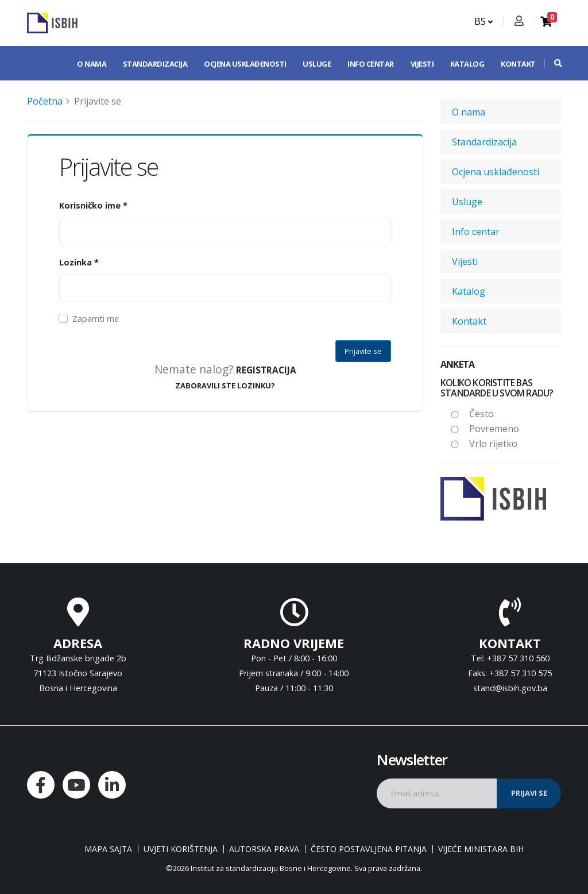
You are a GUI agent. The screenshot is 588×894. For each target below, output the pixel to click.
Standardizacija (155, 64)
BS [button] (483, 21)
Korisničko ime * (93, 205)
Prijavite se (363, 351)
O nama (92, 64)
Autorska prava (264, 849)
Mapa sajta (108, 849)
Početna (45, 101)
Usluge (317, 64)
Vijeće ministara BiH (481, 849)
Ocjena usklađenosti (245, 64)
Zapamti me (96, 319)
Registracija (266, 370)
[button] (552, 63)
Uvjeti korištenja (181, 849)
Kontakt (518, 64)
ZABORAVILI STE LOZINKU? (225, 386)
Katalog (467, 64)
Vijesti (422, 64)
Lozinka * (79, 262)
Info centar (371, 64)
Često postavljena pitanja (369, 849)
